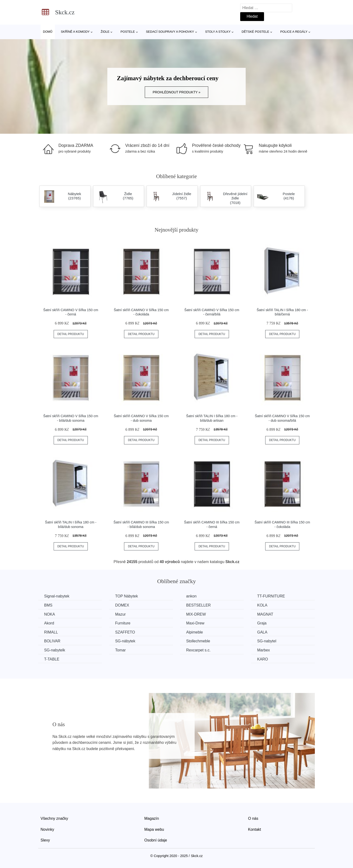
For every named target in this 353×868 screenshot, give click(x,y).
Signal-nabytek (57, 596)
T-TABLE (52, 659)
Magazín (152, 818)
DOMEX (122, 605)
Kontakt (254, 829)
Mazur (120, 614)
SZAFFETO (125, 632)
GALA (262, 632)
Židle (105, 32)
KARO (262, 659)
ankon (191, 596)
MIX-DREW (196, 614)
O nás (253, 818)
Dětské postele (255, 32)
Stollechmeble (198, 641)
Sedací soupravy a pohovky (170, 32)
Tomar (120, 650)
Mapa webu (154, 829)
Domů (48, 32)
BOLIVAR (52, 641)
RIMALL (51, 632)
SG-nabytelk (55, 650)
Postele (128, 32)
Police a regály (294, 32)
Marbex (263, 650)
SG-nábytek (125, 641)
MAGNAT (265, 614)
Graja (262, 623)
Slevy (45, 840)
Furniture (123, 623)
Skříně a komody (75, 32)
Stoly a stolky (218, 32)
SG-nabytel (267, 641)
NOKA (49, 614)
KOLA (262, 605)
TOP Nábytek (127, 596)
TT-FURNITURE (271, 596)
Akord (49, 623)
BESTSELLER (198, 605)
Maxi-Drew (195, 623)
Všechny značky (54, 818)
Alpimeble (194, 632)
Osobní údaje (156, 840)
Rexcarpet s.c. (198, 650)
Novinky (47, 829)
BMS (48, 605)
